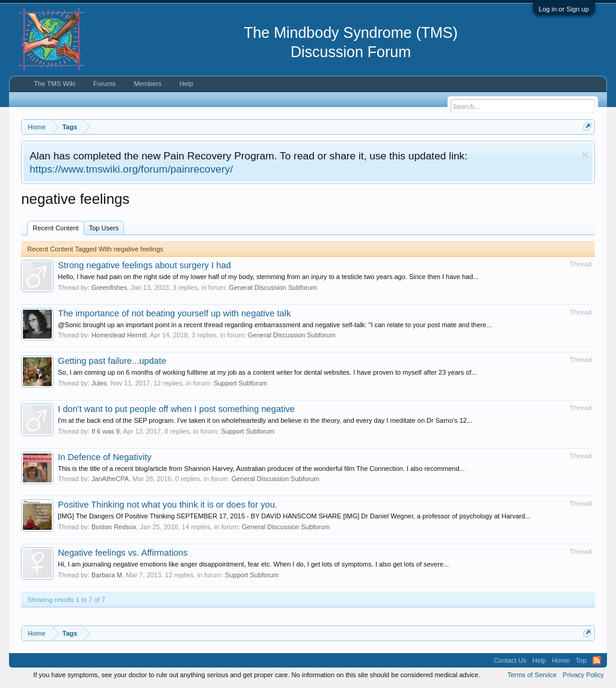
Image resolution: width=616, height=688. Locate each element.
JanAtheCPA (110, 479)
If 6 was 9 (106, 431)
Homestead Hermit (119, 335)
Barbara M (107, 575)
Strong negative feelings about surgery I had (144, 265)
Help (186, 84)
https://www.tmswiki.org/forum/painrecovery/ (131, 169)
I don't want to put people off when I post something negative (176, 409)
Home (561, 660)
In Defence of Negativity (105, 457)
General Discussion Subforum (273, 287)
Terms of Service (532, 675)
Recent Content (55, 228)
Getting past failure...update (112, 361)
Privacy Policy (583, 675)
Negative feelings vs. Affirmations (123, 553)
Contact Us (510, 660)
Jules (99, 383)
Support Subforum (240, 383)
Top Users (104, 228)
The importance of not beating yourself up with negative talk (174, 313)
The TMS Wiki (54, 84)
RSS (597, 660)
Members (147, 84)
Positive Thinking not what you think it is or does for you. (168, 505)
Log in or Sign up (564, 9)
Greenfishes (109, 287)
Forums (104, 84)
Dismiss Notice (585, 155)
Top (581, 660)
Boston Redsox (114, 527)
